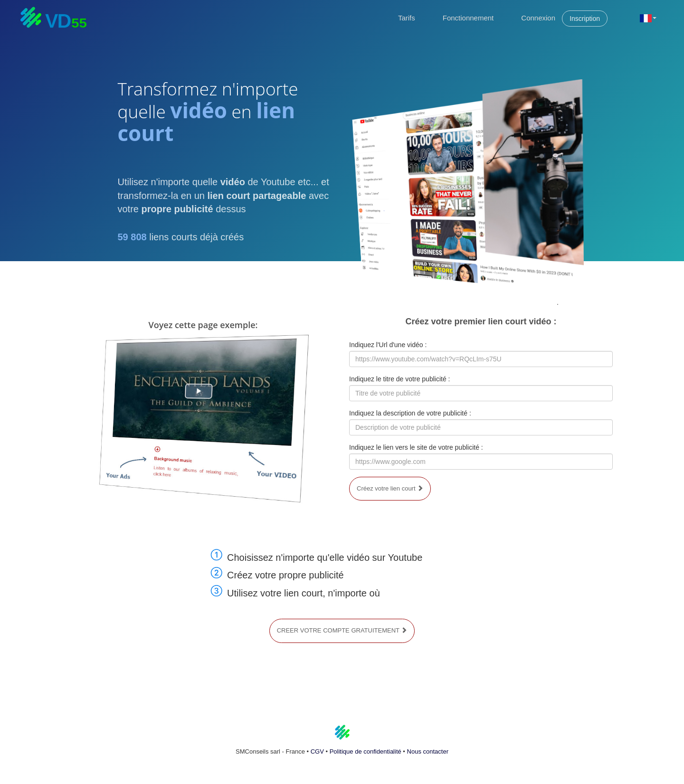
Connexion (538, 18)
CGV (317, 751)
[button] (648, 18)
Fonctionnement (468, 18)
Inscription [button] (585, 19)
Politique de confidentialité (366, 751)
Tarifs (407, 18)
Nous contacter (428, 751)
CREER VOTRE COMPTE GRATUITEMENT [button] (342, 630)
